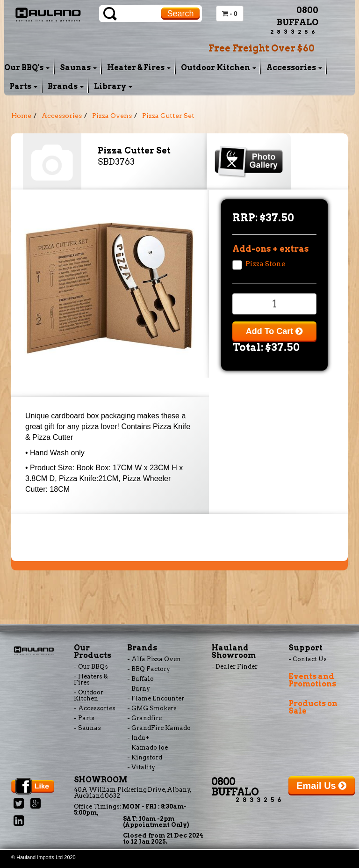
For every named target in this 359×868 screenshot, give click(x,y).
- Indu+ (138, 738)
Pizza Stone (266, 264)
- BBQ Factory (149, 669)
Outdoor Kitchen (219, 68)
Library (113, 86)
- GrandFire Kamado (159, 728)
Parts (23, 86)
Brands (66, 86)
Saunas (78, 68)
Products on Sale (313, 707)
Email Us (321, 786)
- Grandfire (144, 718)
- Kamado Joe (147, 748)
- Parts (84, 718)
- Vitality (141, 767)
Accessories (294, 68)
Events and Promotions (312, 680)
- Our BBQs (91, 667)
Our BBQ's (27, 68)
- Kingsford (145, 757)
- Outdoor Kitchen (89, 695)
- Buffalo (140, 679)
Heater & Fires (139, 68)
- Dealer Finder (234, 667)
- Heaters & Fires (91, 679)
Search (180, 14)
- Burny (139, 689)
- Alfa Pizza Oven (154, 659)
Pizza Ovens (112, 116)
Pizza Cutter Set (168, 116)
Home (21, 116)
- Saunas (87, 728)
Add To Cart (274, 331)
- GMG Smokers (152, 708)
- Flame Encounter (156, 698)
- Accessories (95, 708)
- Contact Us (308, 659)
